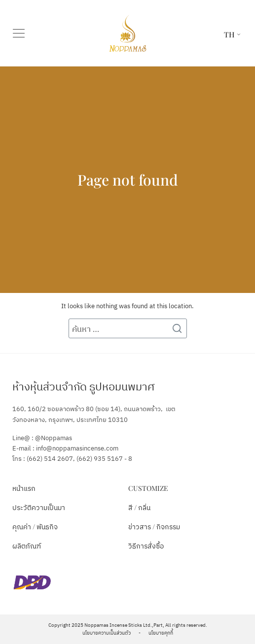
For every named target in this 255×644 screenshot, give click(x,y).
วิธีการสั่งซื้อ (146, 546)
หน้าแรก (24, 488)
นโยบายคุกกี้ (161, 633)
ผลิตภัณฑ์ (27, 546)
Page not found (128, 180)
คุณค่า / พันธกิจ (35, 527)
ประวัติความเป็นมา (39, 507)
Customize (148, 488)
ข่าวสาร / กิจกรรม (154, 527)
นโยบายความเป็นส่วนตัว (107, 633)
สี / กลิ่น (139, 507)
